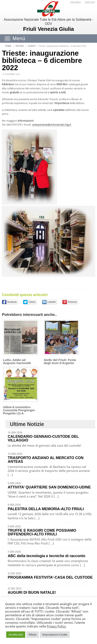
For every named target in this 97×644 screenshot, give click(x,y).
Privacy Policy (56, 626)
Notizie (20, 46)
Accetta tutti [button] (16, 635)
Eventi (32, 46)
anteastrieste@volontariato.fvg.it (52, 125)
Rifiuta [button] (33, 635)
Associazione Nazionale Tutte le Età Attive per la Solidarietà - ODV (48, 25)
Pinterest (72, 302)
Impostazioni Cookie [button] (55, 635)
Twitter (32, 302)
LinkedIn (52, 302)
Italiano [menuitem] (75, 2)
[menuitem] (75, 3)
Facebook (12, 302)
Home (8, 46)
